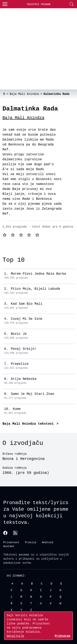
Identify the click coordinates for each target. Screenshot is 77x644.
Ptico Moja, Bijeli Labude (36, 289)
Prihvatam (62, 636)
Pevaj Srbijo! (24, 349)
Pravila (31, 542)
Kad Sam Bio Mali (27, 304)
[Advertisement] (38, 49)
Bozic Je (19, 334)
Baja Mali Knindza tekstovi (29, 424)
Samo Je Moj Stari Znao (33, 394)
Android (48, 542)
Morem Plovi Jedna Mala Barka (38, 274)
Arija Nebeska (24, 379)
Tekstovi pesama (16, 554)
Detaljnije (15, 636)
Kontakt (9, 546)
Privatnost (11, 542)
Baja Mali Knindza (23, 118)
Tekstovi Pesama (38, 4)
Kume (17, 409)
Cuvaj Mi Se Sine (27, 319)
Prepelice (20, 364)
